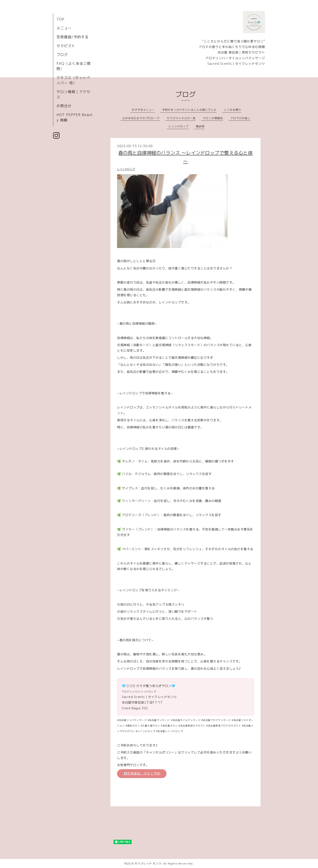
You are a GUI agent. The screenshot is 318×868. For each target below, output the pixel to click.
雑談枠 (200, 126)
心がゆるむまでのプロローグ (141, 118)
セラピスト (66, 46)
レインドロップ (179, 126)
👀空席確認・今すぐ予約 (142, 773)
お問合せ (64, 106)
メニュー (64, 28)
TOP (61, 19)
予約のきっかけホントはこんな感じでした (189, 110)
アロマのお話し (240, 118)
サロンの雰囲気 (213, 118)
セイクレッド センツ (148, 863)
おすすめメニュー (143, 110)
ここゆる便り (233, 110)
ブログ (62, 55)
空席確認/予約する (73, 37)
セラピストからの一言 (181, 118)
